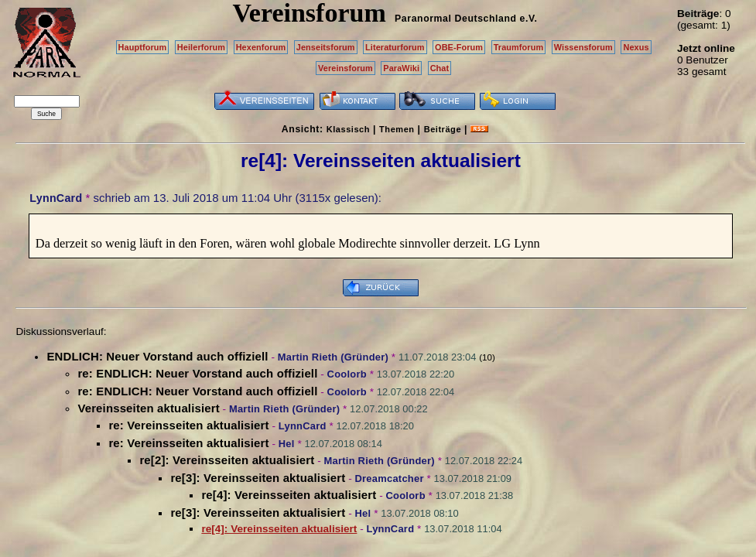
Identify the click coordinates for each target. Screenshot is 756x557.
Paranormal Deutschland (456, 19)
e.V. (528, 19)
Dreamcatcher (390, 478)
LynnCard (56, 198)
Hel (287, 444)
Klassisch (348, 129)
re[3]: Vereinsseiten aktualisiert (258, 478)
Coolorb (347, 374)
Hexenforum (261, 47)
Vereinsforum (346, 68)
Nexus (636, 47)
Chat (440, 68)
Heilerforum (201, 47)
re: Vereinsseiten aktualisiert (188, 425)
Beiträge (443, 129)
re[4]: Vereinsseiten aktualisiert (289, 495)
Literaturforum (395, 47)
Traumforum (519, 47)
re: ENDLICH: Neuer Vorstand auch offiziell (197, 373)
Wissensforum (583, 47)
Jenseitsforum (326, 47)
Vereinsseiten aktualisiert (148, 408)
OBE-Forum (459, 47)
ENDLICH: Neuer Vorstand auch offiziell (157, 356)
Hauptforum (143, 47)
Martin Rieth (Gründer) (333, 357)
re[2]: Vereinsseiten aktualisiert (227, 460)
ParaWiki (401, 68)
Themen (397, 129)
